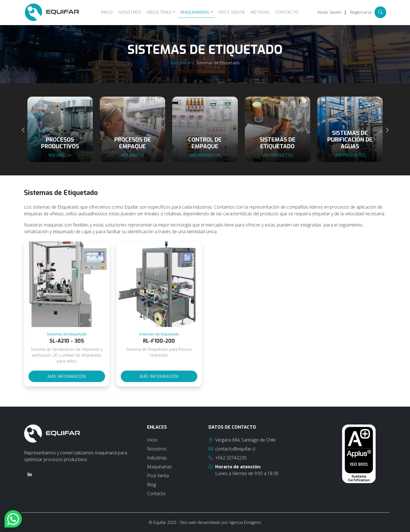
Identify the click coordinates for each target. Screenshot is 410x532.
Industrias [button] (159, 12)
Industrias (157, 458)
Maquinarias (159, 467)
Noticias (260, 12)
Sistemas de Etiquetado (218, 63)
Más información (67, 377)
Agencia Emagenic (245, 522)
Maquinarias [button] (195, 12)
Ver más (60, 155)
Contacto (287, 12)
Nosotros (130, 12)
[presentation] (23, 130)
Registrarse (361, 12)
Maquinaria (180, 63)
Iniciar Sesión (330, 12)
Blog (151, 485)
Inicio (107, 12)
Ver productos (205, 155)
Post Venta (232, 12)
